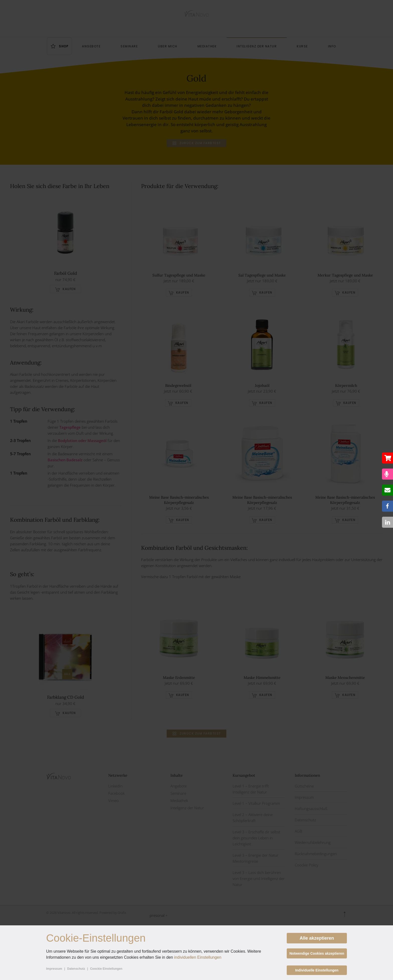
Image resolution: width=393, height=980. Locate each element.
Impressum (54, 969)
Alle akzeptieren (317, 938)
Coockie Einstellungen (106, 969)
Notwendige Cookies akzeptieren (317, 953)
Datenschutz (76, 969)
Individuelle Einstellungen (317, 970)
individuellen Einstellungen (198, 957)
